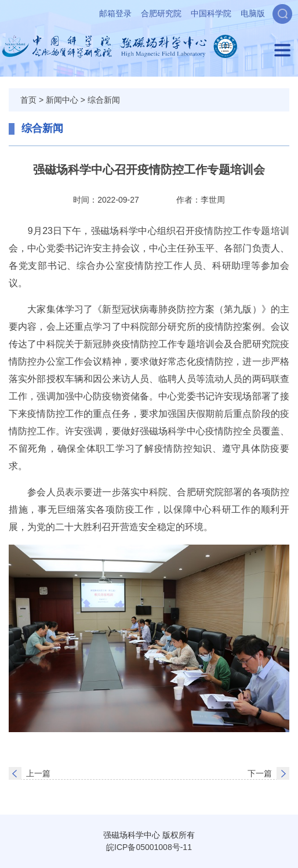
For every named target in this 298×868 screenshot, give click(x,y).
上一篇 (38, 773)
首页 (28, 100)
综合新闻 (104, 100)
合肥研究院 (161, 13)
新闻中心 (62, 100)
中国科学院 (211, 13)
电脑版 (253, 13)
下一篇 (260, 773)
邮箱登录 (115, 13)
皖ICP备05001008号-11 (149, 847)
